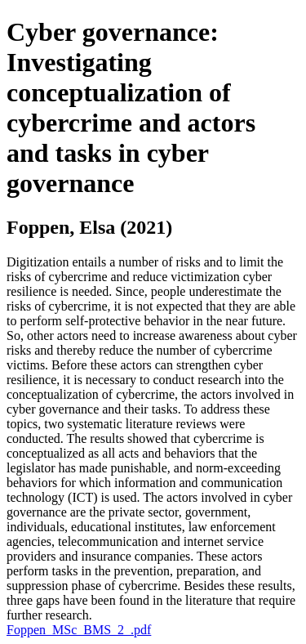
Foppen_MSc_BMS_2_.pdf (79, 630)
